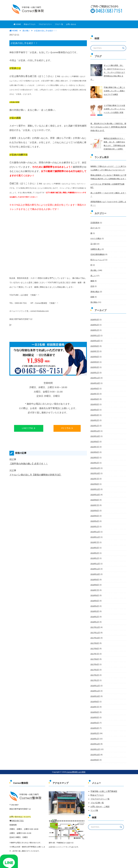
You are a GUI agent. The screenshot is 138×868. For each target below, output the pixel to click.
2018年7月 (95, 571)
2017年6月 (95, 639)
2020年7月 (95, 488)
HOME (17, 24)
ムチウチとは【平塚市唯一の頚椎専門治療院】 (108, 179)
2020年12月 (95, 472)
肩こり (93, 262)
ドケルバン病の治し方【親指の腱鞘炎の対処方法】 (35, 475)
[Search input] (107, 48)
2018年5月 (95, 582)
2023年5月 (95, 441)
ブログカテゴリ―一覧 (100, 777)
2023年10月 (95, 420)
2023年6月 (95, 436)
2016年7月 (95, 686)
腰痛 (92, 267)
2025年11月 (95, 321)
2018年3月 (95, 592)
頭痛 (92, 283)
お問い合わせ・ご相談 (100, 784)
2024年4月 (95, 394)
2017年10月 (95, 618)
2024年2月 (95, 405)
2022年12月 (95, 451)
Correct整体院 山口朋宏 (76, 750)
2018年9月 (95, 561)
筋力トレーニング (97, 247)
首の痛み (94, 288)
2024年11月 (95, 363)
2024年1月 (95, 410)
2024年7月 (95, 378)
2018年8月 (95, 566)
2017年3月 (95, 649)
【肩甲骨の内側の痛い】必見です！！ (29, 464)
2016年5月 (95, 696)
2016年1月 (95, 717)
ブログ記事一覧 (97, 781)
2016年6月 (95, 691)
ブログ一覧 (59, 24)
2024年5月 (95, 389)
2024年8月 (95, 373)
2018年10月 (95, 556)
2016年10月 (95, 675)
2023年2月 (95, 446)
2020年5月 (95, 498)
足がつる (94, 215)
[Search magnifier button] (123, 48)
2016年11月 (95, 670)
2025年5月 (95, 347)
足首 (92, 273)
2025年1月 (95, 358)
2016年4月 (95, 701)
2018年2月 (95, 597)
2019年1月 (95, 540)
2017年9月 (95, 623)
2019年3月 (95, 530)
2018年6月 (95, 576)
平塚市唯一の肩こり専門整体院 (104, 769)
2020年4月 (95, 503)
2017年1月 (95, 660)
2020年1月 (95, 509)
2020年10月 (95, 477)
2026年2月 (95, 311)
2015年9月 (95, 738)
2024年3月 (95, 399)
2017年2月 (95, 655)
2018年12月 (95, 545)
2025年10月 (95, 326)
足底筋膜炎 (95, 210)
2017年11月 (95, 613)
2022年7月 (95, 462)
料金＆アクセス (30, 24)
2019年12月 (95, 514)
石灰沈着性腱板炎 (97, 241)
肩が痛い (94, 257)
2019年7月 (95, 524)
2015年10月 (95, 733)
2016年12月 (95, 665)
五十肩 (93, 231)
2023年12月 (95, 415)
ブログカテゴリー (45, 24)
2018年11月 (95, 550)
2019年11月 (95, 519)
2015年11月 (95, 727)
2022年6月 (95, 467)
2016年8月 (95, 681)
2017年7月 (95, 634)
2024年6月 (95, 384)
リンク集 (94, 788)
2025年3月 (95, 352)
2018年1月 (95, 602)
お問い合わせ (71, 24)
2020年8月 (95, 483)
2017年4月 (95, 644)
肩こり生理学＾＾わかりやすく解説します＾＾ (108, 184)
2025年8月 (95, 332)
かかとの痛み (95, 226)
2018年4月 (95, 587)
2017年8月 (95, 628)
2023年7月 (95, 431)
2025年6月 (95, 342)
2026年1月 (95, 316)
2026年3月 (95, 306)
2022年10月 (95, 457)
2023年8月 (95, 425)
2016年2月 (95, 712)
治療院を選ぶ (95, 236)
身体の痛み (95, 278)
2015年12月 (95, 722)
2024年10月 (95, 368)
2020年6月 (95, 493)
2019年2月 (95, 535)
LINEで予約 (29, 428)
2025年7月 (95, 337)
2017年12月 (95, 608)
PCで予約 (67, 428)
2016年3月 (95, 707)
